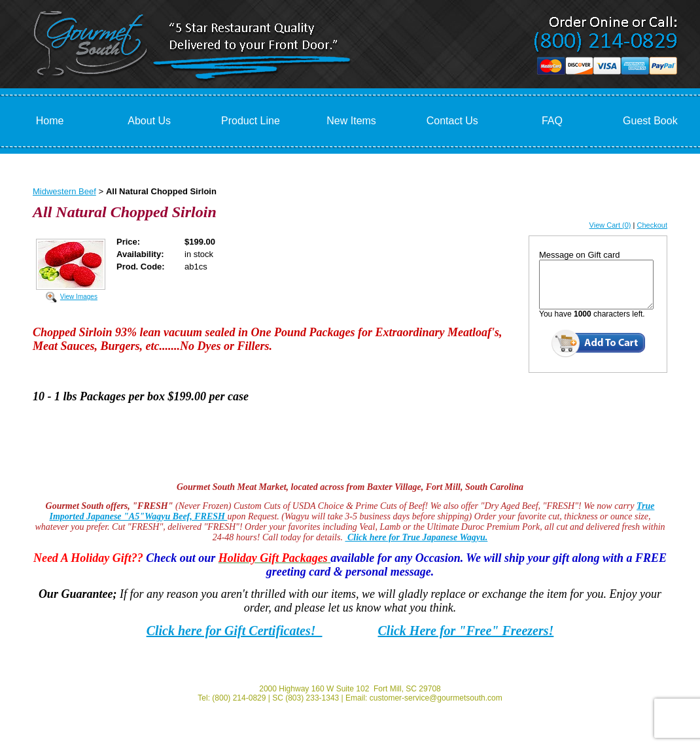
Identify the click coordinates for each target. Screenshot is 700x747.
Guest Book (650, 121)
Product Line (251, 121)
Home (50, 121)
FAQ (552, 121)
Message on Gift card (580, 255)
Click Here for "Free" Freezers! (466, 631)
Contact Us (452, 121)
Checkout (652, 225)
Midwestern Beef (64, 191)
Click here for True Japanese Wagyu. (416, 537)
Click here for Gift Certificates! (235, 631)
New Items (351, 121)
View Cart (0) (610, 225)
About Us (149, 121)
